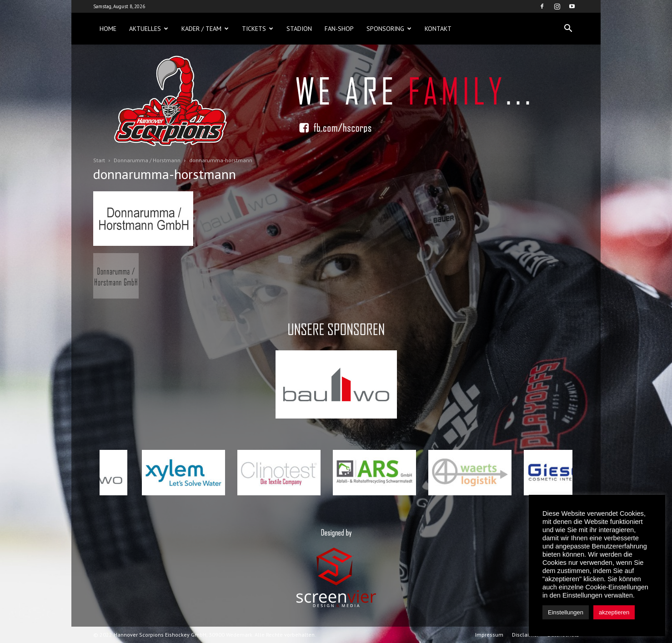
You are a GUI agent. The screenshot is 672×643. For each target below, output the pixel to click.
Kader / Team (205, 29)
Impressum (489, 635)
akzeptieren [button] (614, 612)
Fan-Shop (339, 29)
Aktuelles (149, 29)
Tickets (258, 29)
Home (108, 29)
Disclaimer (525, 635)
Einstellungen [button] (566, 612)
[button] (568, 29)
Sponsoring (389, 29)
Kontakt (438, 29)
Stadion (299, 29)
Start (99, 160)
